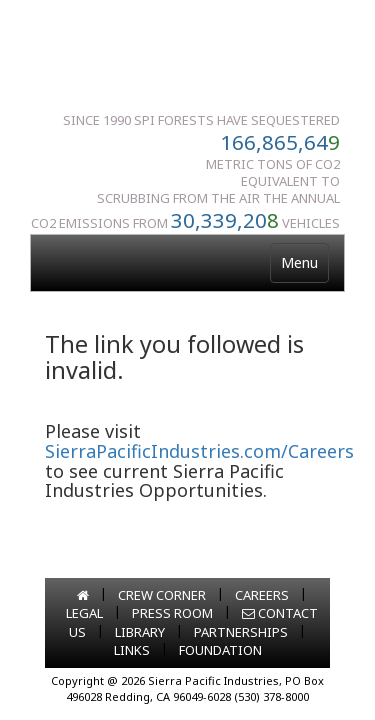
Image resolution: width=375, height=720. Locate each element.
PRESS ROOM (172, 613)
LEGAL (84, 613)
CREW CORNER (162, 595)
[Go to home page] (83, 595)
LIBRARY (140, 632)
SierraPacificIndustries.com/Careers (199, 451)
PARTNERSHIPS (241, 632)
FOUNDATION (220, 650)
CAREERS (262, 595)
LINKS (132, 650)
